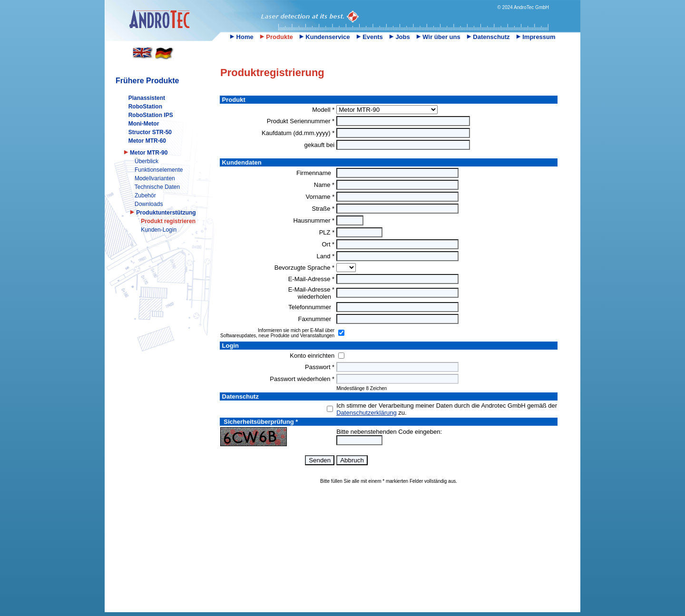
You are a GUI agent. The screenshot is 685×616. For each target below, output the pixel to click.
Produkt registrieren (168, 221)
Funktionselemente (159, 170)
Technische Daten (157, 187)
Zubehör (145, 196)
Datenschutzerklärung (366, 413)
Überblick (147, 161)
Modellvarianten (155, 178)
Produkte (276, 37)
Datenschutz (488, 37)
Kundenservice (325, 37)
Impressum (536, 37)
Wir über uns (438, 37)
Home (242, 37)
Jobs (400, 37)
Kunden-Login (159, 230)
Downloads (149, 204)
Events (370, 37)
